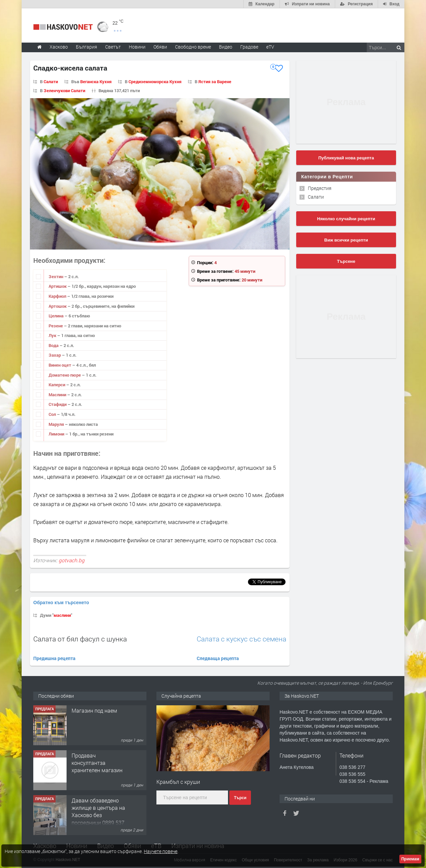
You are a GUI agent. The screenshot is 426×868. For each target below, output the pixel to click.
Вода (54, 345)
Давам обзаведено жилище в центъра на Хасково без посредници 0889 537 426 (98, 815)
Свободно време (193, 47)
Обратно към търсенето (61, 603)
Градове (249, 47)
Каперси (57, 385)
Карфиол (58, 296)
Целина (57, 316)
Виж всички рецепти (346, 240)
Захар (55, 355)
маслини (62, 615)
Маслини (58, 395)
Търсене (346, 261)
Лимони (57, 434)
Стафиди (58, 404)
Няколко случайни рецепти (346, 219)
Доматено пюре (65, 375)
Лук (53, 335)
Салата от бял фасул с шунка (80, 639)
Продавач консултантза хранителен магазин (97, 763)
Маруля (57, 424)
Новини (137, 47)
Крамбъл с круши (178, 782)
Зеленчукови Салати (64, 90)
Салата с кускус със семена (241, 639)
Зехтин (56, 276)
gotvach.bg (72, 560)
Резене (56, 326)
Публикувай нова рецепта (346, 158)
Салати (51, 82)
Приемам (410, 859)
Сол (53, 414)
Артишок (58, 286)
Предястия (320, 188)
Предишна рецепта (54, 658)
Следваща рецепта (218, 658)
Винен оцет (60, 365)
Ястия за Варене (215, 82)
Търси (240, 798)
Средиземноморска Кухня (155, 82)
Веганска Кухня (96, 82)
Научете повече (161, 851)
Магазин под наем (94, 710)
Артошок (58, 306)
